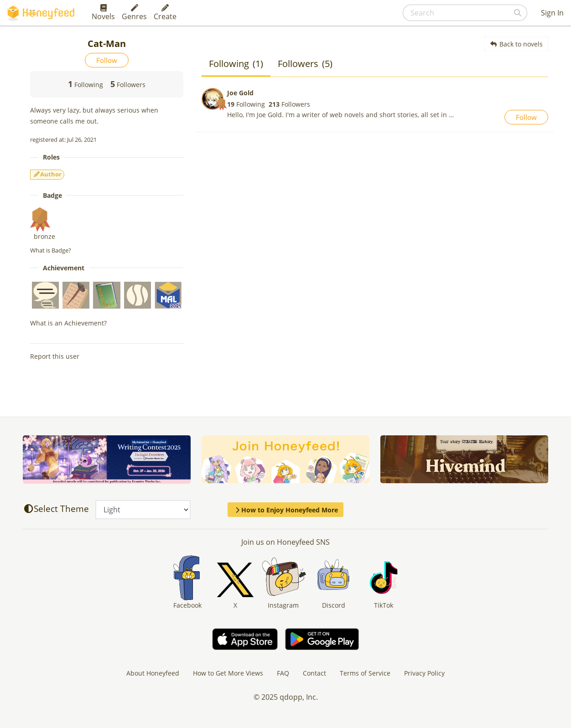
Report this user (55, 356)
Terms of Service (365, 673)
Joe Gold (240, 93)
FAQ (283, 673)
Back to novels (516, 44)
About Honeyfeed (153, 673)
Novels (103, 13)
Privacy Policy (424, 673)
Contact (314, 673)
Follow (107, 60)
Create (165, 13)
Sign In (552, 13)
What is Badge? (51, 250)
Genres (134, 13)
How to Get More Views (228, 673)
